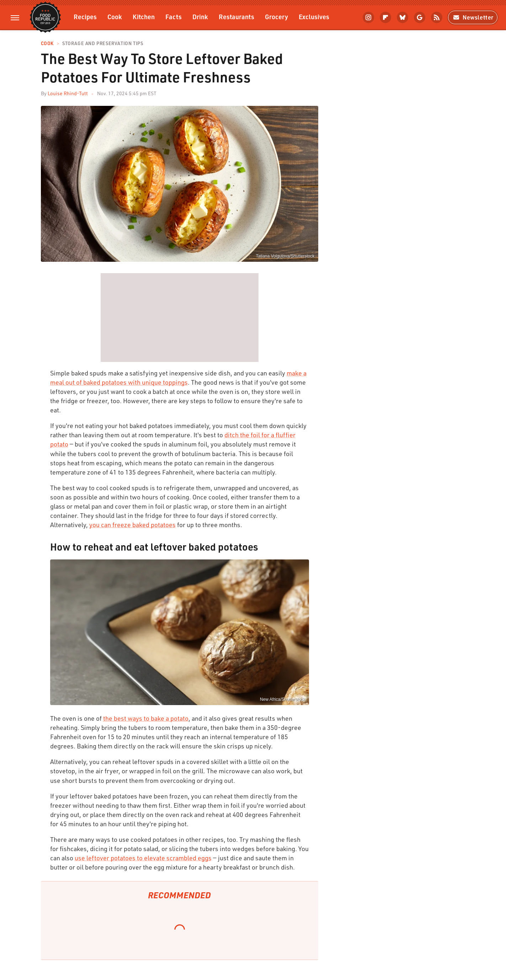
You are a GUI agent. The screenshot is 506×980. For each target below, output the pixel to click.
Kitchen (144, 17)
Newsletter (473, 17)
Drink (200, 17)
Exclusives (314, 17)
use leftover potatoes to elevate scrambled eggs (143, 858)
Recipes (85, 17)
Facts (174, 17)
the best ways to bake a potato (146, 718)
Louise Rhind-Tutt (68, 93)
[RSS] (437, 17)
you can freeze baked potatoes (132, 525)
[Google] (420, 17)
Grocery (276, 17)
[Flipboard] (385, 17)
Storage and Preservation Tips (103, 44)
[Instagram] (368, 17)
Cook (115, 17)
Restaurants (236, 17)
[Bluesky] (403, 17)
